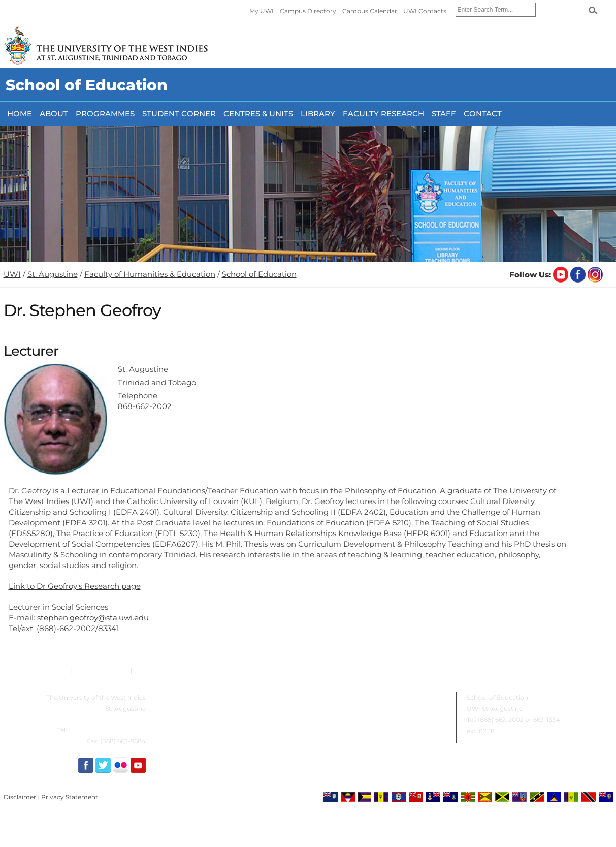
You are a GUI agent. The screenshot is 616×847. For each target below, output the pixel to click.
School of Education (259, 274)
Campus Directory (308, 11)
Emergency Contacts (36, 670)
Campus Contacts (101, 670)
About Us (176, 697)
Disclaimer (20, 797)
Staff (444, 114)
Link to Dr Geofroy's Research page (75, 586)
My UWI (262, 11)
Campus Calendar (370, 11)
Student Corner (179, 114)
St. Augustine (53, 274)
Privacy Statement (70, 797)
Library (318, 114)
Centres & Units (258, 114)
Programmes (105, 114)
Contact (483, 114)
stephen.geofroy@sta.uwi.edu (93, 618)
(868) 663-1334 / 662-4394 (107, 730)
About (54, 114)
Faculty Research (340, 697)
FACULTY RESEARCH (383, 114)
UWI (12, 274)
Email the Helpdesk (164, 670)
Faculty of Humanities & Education (150, 274)
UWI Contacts (425, 11)
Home (20, 114)
